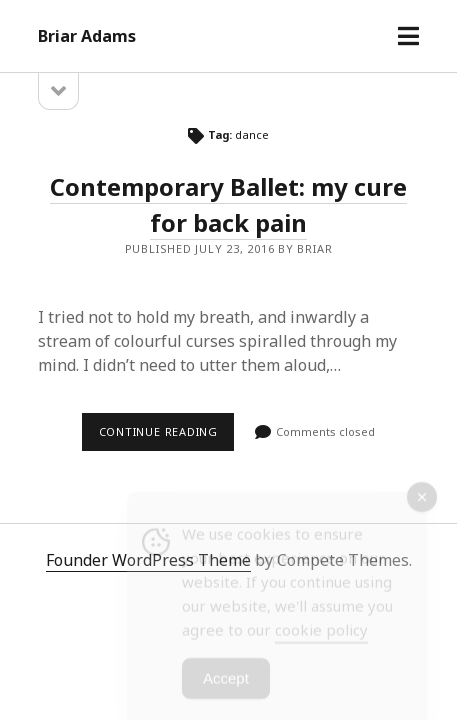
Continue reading (167, 437)
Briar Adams (87, 36)
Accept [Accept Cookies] (226, 683)
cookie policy (321, 635)
